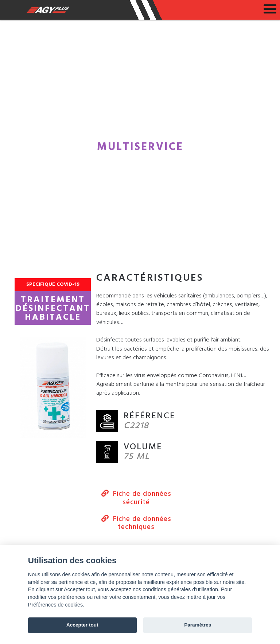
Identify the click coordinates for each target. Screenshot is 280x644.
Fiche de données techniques (136, 523)
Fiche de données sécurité (136, 498)
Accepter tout (82, 625)
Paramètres (198, 625)
